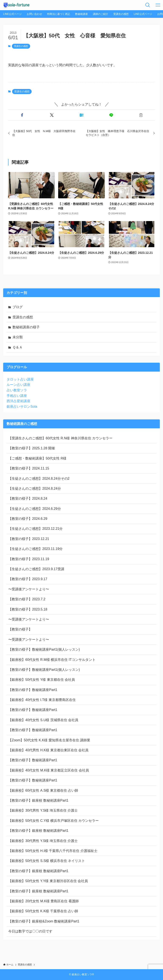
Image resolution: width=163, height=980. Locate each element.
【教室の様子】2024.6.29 (28, 519)
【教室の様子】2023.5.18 (28, 609)
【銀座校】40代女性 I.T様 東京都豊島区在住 (42, 700)
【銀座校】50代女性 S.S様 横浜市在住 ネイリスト (47, 861)
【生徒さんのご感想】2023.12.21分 (35, 529)
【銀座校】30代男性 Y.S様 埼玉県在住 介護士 (43, 810)
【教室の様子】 (20, 629)
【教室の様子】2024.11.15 (29, 468)
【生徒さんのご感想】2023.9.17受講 (36, 569)
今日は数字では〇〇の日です (30, 931)
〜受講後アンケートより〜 (29, 589)
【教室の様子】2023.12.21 (29, 539)
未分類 (18, 337)
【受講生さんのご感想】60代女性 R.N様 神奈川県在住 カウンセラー (60, 438)
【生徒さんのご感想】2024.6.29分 (34, 509)
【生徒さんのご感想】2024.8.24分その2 (39, 479)
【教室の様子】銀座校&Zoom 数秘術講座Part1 (44, 921)
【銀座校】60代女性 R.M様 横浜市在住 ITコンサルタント (52, 660)
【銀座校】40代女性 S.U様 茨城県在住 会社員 (43, 720)
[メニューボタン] (158, 5)
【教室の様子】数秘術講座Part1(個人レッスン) (44, 649)
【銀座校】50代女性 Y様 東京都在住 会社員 (42, 680)
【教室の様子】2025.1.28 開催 (32, 448)
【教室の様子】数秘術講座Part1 (33, 690)
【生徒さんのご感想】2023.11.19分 (35, 549)
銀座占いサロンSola (22, 407)
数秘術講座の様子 (26, 327)
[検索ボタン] (148, 5)
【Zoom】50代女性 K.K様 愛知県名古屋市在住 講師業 (49, 740)
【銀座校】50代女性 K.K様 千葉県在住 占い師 (43, 911)
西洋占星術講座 (18, 401)
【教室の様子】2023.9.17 (28, 579)
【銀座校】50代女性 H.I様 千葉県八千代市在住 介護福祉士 (53, 851)
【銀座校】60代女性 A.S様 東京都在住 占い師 (43, 790)
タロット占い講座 (20, 379)
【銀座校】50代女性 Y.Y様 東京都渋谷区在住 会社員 (48, 881)
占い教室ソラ (17, 390)
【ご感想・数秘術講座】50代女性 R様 (37, 458)
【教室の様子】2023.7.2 (27, 599)
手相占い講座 (17, 396)
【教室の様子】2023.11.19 (29, 559)
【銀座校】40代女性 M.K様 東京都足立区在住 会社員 (49, 770)
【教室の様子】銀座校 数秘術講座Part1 (38, 800)
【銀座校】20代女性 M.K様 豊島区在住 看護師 (44, 901)
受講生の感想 (21, 46)
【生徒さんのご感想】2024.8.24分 (34, 489)
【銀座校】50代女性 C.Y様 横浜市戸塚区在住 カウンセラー (53, 821)
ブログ (18, 307)
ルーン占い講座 (18, 385)
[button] (22, 115)
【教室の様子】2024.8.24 (28, 498)
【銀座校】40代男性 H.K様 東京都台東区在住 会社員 (48, 750)
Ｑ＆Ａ (18, 347)
